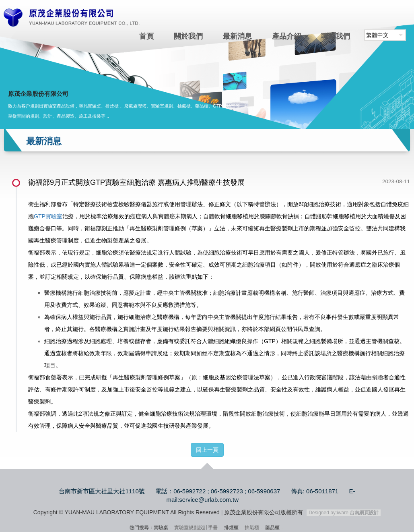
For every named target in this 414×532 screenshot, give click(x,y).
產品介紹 (286, 36)
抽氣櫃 (252, 528)
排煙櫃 (231, 528)
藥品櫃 (272, 528)
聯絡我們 (336, 36)
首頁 (146, 36)
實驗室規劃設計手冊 (196, 528)
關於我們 (188, 36)
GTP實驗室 (48, 216)
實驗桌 (161, 528)
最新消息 (237, 36)
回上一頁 (207, 450)
